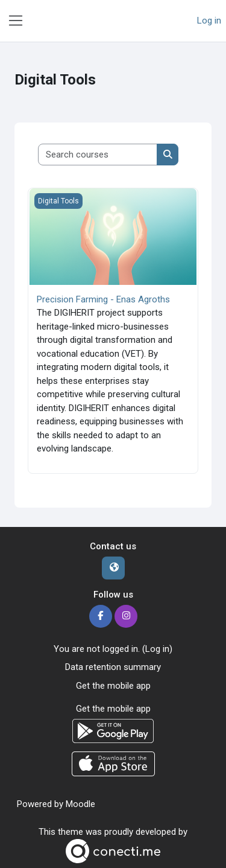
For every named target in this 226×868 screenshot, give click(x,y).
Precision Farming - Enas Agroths (103, 299)
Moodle (80, 804)
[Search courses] (98, 155)
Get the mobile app (113, 686)
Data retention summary (113, 667)
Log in (209, 21)
